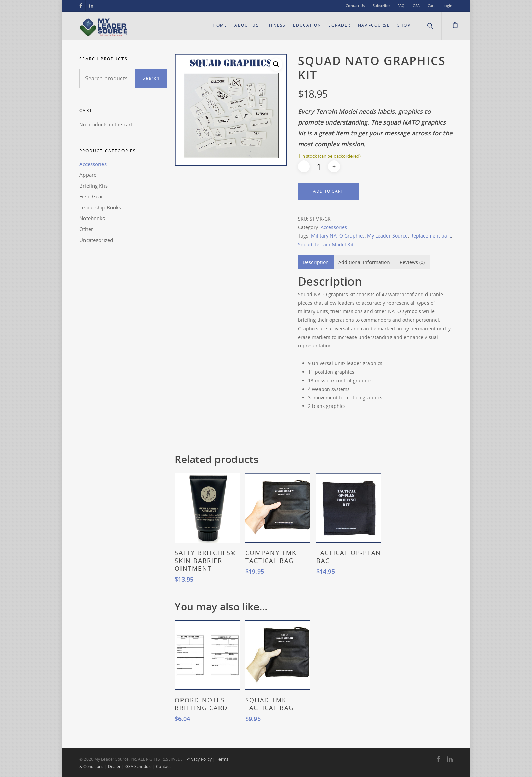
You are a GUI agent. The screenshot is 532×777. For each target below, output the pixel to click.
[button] (276, 64)
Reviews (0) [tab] (412, 262)
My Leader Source (387, 236)
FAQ (401, 6)
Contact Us (355, 6)
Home (220, 25)
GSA (416, 6)
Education (307, 25)
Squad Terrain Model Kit (326, 244)
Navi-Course (374, 25)
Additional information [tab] (364, 262)
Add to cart (328, 191)
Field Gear (91, 196)
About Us (247, 25)
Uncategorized (96, 240)
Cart (431, 6)
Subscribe (381, 6)
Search (151, 78)
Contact (163, 767)
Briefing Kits (93, 186)
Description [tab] (316, 262)
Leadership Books (100, 207)
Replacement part (431, 236)
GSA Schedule (138, 767)
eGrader (339, 25)
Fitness (276, 25)
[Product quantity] (319, 166)
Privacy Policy (199, 759)
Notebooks (92, 218)
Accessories (93, 164)
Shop (404, 25)
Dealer (114, 767)
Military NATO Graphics (338, 236)
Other (86, 229)
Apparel (89, 175)
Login (447, 6)
